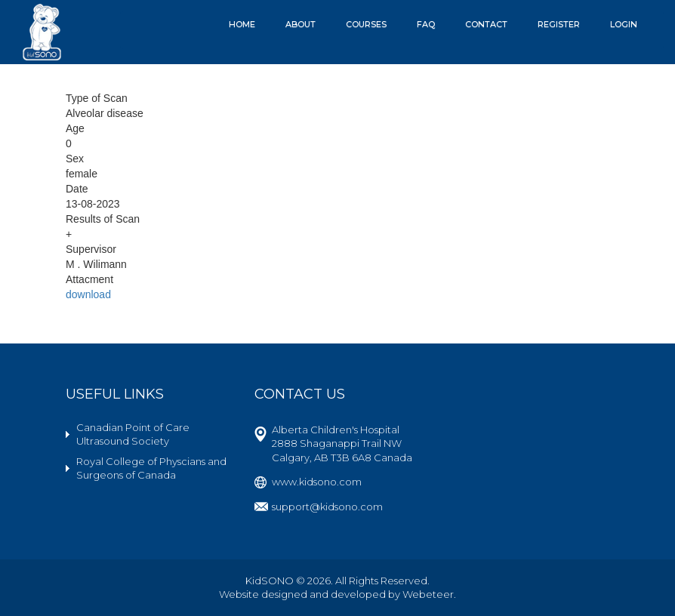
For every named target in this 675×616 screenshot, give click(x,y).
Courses (366, 24)
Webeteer (428, 594)
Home (242, 24)
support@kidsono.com (327, 507)
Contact (486, 24)
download (88, 294)
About (301, 24)
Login (624, 24)
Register (559, 24)
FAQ (426, 24)
